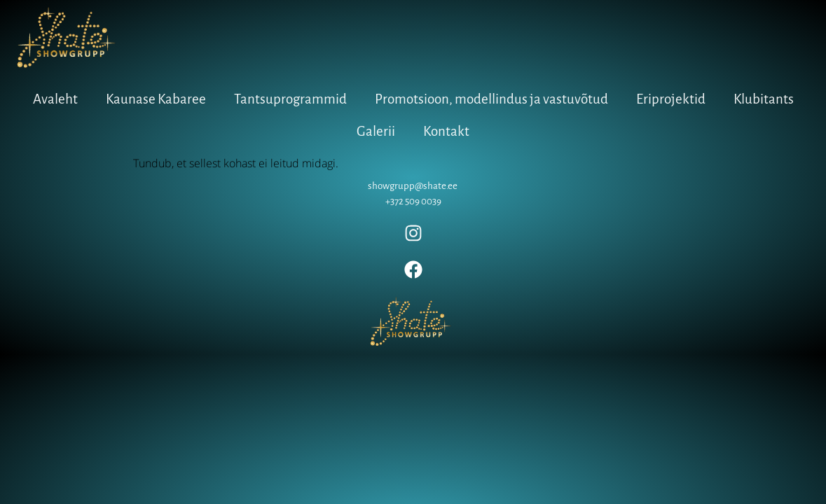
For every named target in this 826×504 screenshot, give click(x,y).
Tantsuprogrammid (290, 99)
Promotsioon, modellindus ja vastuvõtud (491, 99)
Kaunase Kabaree (156, 99)
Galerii (376, 131)
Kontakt (446, 131)
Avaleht (55, 99)
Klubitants (764, 99)
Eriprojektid (671, 99)
